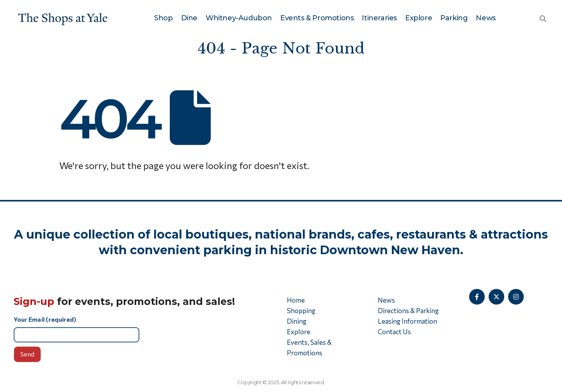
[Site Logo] (63, 18)
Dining (297, 321)
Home (296, 300)
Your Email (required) (144, 329)
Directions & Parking (408, 311)
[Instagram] (516, 297)
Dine (189, 18)
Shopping (301, 311)
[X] (496, 297)
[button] (543, 18)
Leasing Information (407, 321)
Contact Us (394, 332)
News (486, 18)
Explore (419, 18)
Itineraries (379, 18)
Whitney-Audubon (239, 18)
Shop (163, 18)
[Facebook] (477, 297)
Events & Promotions (317, 18)
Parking (454, 18)
